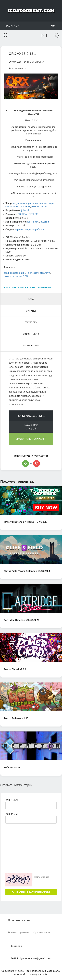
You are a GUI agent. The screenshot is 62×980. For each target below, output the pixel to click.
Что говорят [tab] (31, 346)
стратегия (45, 273)
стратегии (25, 206)
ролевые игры (46, 203)
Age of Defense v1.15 (16, 718)
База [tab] (31, 299)
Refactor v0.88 (12, 767)
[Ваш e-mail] (31, 820)
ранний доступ (39, 206)
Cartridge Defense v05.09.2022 (21, 620)
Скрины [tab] (31, 311)
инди (35, 203)
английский (33, 222)
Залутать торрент (31, 439)
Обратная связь (41, 932)
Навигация (30, 26)
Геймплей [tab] (31, 322)
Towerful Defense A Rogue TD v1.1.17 (26, 522)
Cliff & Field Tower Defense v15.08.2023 (27, 571)
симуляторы (12, 206)
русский (45, 222)
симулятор (9, 276)
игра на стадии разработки (29, 229)
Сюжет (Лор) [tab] (31, 334)
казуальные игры (22, 203)
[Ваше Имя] (31, 805)
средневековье (12, 273)
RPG (25, 276)
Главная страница (19, 932)
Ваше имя (12, 800)
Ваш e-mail (12, 814)
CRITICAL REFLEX (28, 214)
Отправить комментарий (31, 892)
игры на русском (30, 273)
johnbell (25, 210)
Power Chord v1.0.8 (15, 669)
